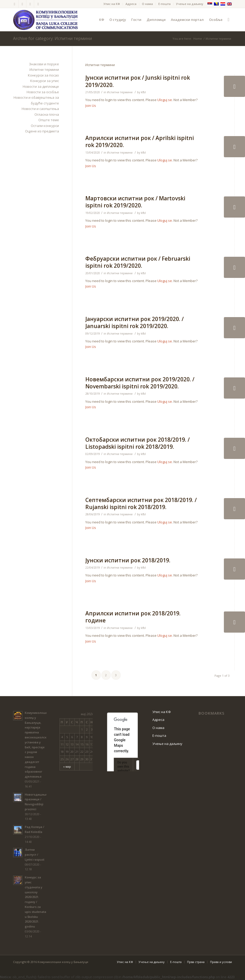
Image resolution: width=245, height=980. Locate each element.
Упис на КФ (112, 4)
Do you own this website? (124, 767)
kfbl (143, 92)
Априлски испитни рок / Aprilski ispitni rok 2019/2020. (140, 141)
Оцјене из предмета (42, 131)
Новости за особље (43, 92)
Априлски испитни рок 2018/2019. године (133, 617)
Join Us (91, 106)
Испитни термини (120, 92)
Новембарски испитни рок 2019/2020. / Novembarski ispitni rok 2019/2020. (140, 383)
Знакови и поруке (44, 64)
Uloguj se (165, 100)
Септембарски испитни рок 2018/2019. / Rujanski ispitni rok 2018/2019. (141, 503)
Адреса (131, 4)
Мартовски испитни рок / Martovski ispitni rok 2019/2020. (135, 202)
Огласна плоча (47, 114)
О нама (147, 4)
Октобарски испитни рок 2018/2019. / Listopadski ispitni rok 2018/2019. (138, 443)
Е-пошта (165, 4)
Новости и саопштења (40, 109)
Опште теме (49, 120)
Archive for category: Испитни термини (52, 38)
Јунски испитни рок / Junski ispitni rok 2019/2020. (138, 81)
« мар (67, 766)
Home (198, 39)
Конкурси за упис (45, 81)
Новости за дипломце (41, 86)
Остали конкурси (45, 126)
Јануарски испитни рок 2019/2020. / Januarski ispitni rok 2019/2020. (135, 322)
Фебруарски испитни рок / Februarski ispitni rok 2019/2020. (138, 262)
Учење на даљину (190, 4)
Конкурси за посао (43, 75)
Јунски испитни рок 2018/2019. (128, 560)
